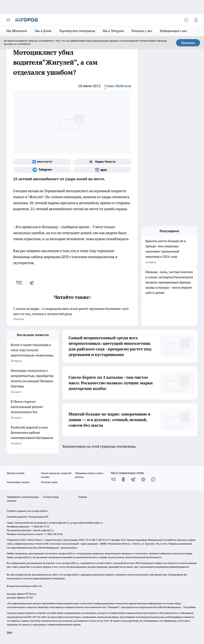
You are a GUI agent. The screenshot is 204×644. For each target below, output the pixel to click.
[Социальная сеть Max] (102, 170)
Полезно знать (49, 482)
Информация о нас (174, 31)
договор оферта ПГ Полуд (21, 594)
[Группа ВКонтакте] (42, 162)
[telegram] (33, 283)
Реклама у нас (142, 31)
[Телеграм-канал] (42, 170)
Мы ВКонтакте (17, 31)
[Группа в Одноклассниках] (123, 479)
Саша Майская (118, 86)
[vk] (19, 283)
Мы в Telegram (113, 31)
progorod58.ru (67, 553)
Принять (188, 43)
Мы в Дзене (43, 31)
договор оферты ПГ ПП (20, 598)
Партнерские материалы (77, 31)
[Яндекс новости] (102, 162)
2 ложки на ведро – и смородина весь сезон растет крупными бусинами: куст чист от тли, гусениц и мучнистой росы (72, 314)
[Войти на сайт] (196, 20)
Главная (83, 497)
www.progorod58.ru (37, 511)
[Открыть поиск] (186, 20)
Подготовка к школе (18, 482)
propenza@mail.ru (59, 523)
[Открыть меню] (8, 20)
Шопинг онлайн (16, 473)
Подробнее (189, 607)
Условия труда (51, 497)
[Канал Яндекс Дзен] (143, 479)
